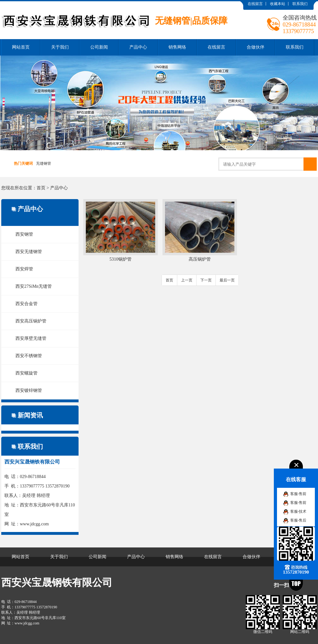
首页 (41, 188)
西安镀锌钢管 (29, 390)
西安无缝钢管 (29, 252)
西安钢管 (24, 234)
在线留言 (255, 4)
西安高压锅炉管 (31, 321)
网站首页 (21, 47)
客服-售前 (298, 494)
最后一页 (227, 280)
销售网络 (177, 47)
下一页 (206, 280)
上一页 (187, 280)
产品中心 (138, 47)
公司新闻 (99, 47)
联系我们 (300, 4)
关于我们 (60, 47)
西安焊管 (24, 269)
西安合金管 (26, 304)
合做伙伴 (256, 47)
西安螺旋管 (26, 373)
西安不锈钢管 (29, 356)
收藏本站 (278, 4)
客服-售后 (298, 520)
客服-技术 (298, 511)
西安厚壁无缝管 (31, 338)
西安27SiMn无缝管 (34, 286)
